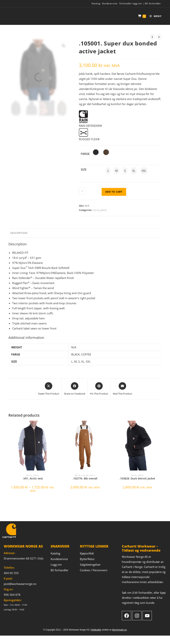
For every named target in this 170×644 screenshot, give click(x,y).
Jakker (104, 210)
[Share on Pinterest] (99, 389)
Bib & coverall (82, 475)
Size (84, 169)
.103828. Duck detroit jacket (137, 478)
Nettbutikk (96, 630)
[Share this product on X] (49, 389)
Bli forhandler (153, 3)
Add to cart (114, 192)
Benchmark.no (119, 630)
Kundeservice (110, 3)
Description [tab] (19, 233)
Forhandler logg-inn (131, 3)
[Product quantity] (82, 191)
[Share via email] (122, 389)
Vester (36, 475)
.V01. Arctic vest (33, 478)
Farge (85, 154)
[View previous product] (152, 37)
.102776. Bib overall (85, 478)
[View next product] (159, 37)
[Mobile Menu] (154, 16)
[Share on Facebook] (75, 389)
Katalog (96, 3)
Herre (96, 210)
